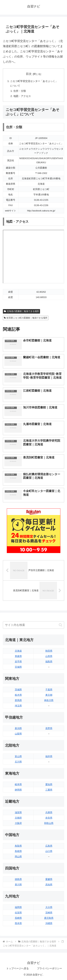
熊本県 (18, 923)
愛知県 (49, 784)
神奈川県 (49, 700)
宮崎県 (49, 913)
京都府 (18, 818)
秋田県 (49, 651)
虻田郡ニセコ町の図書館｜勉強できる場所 (26, 318)
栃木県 (18, 695)
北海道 (18, 651)
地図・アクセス (22, 96)
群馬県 (18, 700)
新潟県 (18, 728)
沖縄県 (49, 923)
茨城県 (18, 690)
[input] (33, 625)
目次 (29, 74)
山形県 (49, 656)
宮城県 (18, 667)
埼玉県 (18, 706)
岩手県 (18, 662)
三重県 (49, 790)
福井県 (49, 756)
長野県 (49, 728)
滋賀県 (18, 812)
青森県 (18, 656)
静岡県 (18, 790)
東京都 (49, 695)
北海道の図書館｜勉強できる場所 (21, 311)
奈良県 (49, 818)
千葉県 (49, 690)
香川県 (18, 885)
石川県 (18, 762)
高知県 (49, 885)
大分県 (49, 907)
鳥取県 (18, 846)
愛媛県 (49, 879)
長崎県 (18, 918)
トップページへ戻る (18, 968)
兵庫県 (49, 812)
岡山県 (18, 857)
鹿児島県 (49, 918)
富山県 (18, 756)
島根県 (18, 851)
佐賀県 (18, 913)
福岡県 (18, 907)
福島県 (49, 662)
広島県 (49, 846)
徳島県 (18, 879)
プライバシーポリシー (49, 968)
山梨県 (18, 734)
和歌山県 (49, 823)
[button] (60, 625)
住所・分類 (20, 91)
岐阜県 (18, 784)
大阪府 (18, 823)
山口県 (49, 851)
